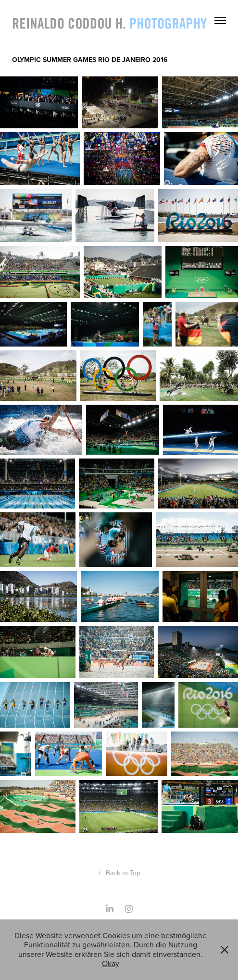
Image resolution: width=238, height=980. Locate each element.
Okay (111, 963)
